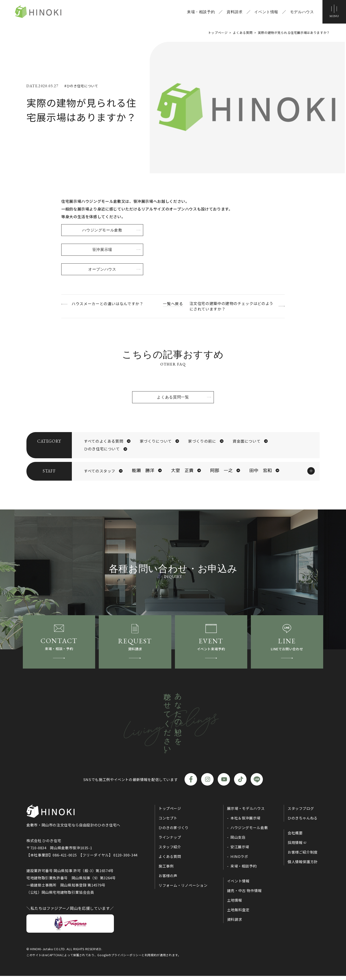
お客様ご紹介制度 (303, 856)
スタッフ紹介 (170, 851)
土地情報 (235, 904)
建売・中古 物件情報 (244, 895)
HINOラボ (239, 861)
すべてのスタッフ (100, 473)
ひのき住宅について (102, 450)
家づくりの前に (202, 442)
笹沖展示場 (103, 250)
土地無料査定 (238, 914)
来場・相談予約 (200, 12)
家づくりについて (156, 442)
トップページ (170, 813)
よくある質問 (170, 861)
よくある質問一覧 (173, 398)
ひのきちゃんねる (303, 822)
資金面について (247, 442)
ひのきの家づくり (174, 832)
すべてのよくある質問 (104, 442)
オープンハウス (103, 270)
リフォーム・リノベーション (183, 890)
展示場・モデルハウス (246, 813)
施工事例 (166, 870)
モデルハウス (302, 12)
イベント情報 (266, 12)
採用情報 (295, 847)
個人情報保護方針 (303, 866)
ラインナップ (170, 841)
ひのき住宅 (40, 12)
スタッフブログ (301, 813)
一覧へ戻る (173, 304)
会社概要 (295, 837)
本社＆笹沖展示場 (245, 822)
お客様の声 (168, 880)
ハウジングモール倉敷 (103, 230)
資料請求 (234, 12)
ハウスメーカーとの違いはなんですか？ (108, 304)
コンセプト (168, 822)
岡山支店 (238, 841)
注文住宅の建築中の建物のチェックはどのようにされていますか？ (231, 307)
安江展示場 (240, 851)
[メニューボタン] (334, 12)
